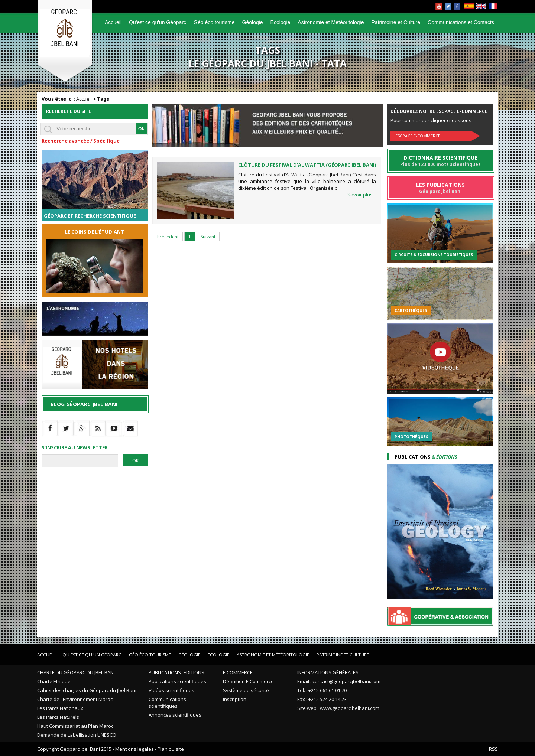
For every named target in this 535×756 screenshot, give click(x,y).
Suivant (208, 237)
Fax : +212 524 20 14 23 (322, 699)
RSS (493, 749)
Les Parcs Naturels (58, 717)
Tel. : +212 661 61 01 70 (322, 690)
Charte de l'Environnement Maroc (75, 699)
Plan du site (171, 749)
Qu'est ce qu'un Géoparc (158, 22)
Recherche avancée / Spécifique (81, 141)
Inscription (235, 699)
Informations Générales (328, 672)
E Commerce (238, 672)
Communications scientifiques (167, 703)
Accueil (113, 22)
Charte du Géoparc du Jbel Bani (76, 672)
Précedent (168, 237)
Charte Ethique (54, 681)
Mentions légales (134, 749)
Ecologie (281, 22)
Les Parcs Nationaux (60, 708)
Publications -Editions (176, 672)
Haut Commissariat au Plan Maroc (75, 726)
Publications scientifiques (177, 681)
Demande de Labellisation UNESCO (77, 735)
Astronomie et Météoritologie (331, 22)
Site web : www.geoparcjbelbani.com (338, 708)
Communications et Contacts (461, 22)
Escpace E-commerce (418, 136)
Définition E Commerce (248, 681)
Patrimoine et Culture (396, 22)
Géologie (253, 22)
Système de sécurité (246, 690)
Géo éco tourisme (214, 22)
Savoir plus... (362, 195)
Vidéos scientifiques (171, 690)
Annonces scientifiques (175, 715)
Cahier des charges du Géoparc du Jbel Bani (87, 690)
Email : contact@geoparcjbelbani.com (339, 681)
